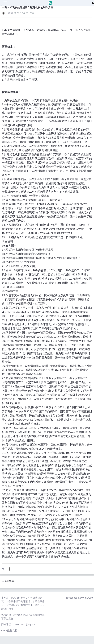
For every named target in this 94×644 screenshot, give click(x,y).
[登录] (93, 3)
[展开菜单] (5, 3)
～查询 (9, 13)
